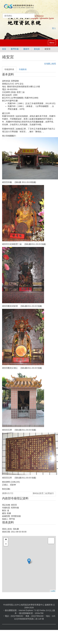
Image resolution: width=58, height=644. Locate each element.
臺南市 (26, 49)
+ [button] (6, 540)
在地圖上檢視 (50, 64)
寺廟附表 (23, 69)
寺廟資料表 (9, 69)
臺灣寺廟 (15, 49)
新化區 (37, 49)
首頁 (4, 49)
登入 (54, 28)
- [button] (6, 544)
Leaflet (53, 591)
